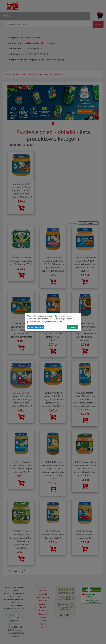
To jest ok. (72, 327)
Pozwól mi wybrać (36, 327)
